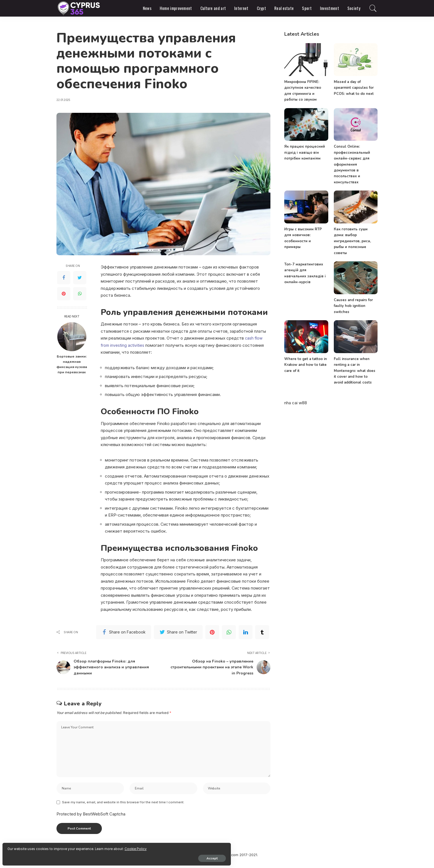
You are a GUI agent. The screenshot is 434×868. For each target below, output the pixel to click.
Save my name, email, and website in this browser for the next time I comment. (123, 808)
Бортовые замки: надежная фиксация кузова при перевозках (72, 364)
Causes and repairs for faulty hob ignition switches (353, 305)
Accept (68, 856)
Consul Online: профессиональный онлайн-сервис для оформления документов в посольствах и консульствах (352, 164)
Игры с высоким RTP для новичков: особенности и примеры (306, 235)
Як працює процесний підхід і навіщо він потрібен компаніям (304, 153)
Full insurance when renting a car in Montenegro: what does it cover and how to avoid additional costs (355, 370)
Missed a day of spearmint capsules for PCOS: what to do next (353, 88)
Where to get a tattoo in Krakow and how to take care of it (305, 364)
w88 (303, 402)
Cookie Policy (69, 846)
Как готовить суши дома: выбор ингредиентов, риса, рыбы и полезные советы (352, 241)
